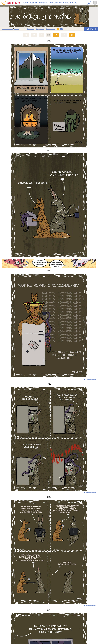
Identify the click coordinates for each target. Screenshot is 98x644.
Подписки (34, 3)
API (61, 3)
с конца (17, 29)
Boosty (76, 3)
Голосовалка (43, 3)
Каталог (26, 3)
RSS (61, 29)
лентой (23, 29)
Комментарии (51, 29)
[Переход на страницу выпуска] (49, 96)
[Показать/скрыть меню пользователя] (95, 3)
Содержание (40, 29)
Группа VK (68, 3)
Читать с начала (7, 29)
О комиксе (30, 29)
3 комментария (91, 379)
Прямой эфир (53, 3)
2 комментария (91, 492)
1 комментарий (91, 605)
